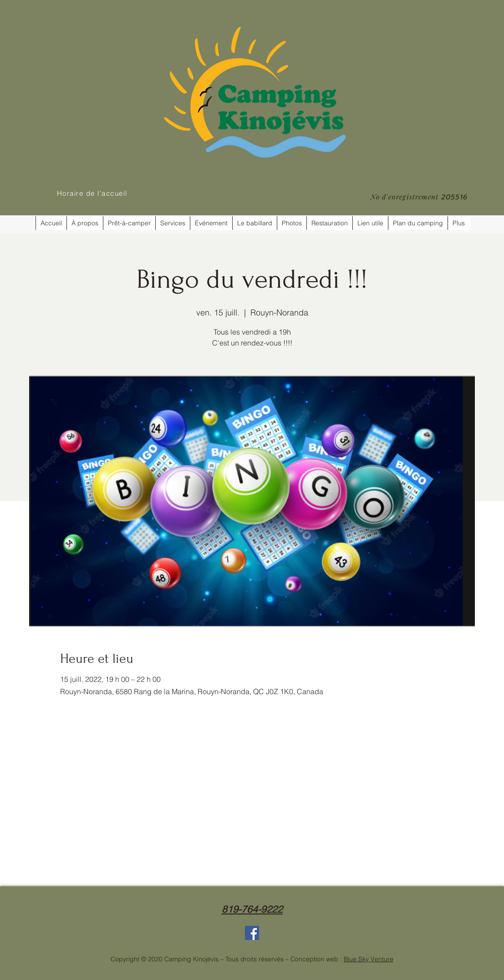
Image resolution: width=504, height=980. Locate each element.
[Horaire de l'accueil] (93, 193)
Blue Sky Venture (369, 959)
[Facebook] (252, 933)
